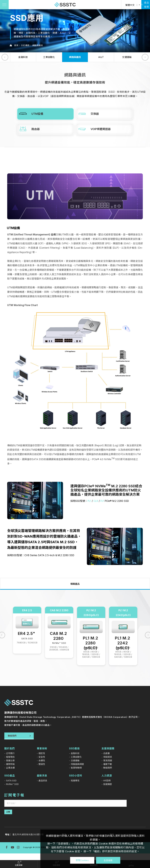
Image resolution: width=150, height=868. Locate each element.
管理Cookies (82, 860)
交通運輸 (127, 57)
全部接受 (108, 860)
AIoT (101, 57)
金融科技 (23, 57)
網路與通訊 (38, 45)
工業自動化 (49, 57)
